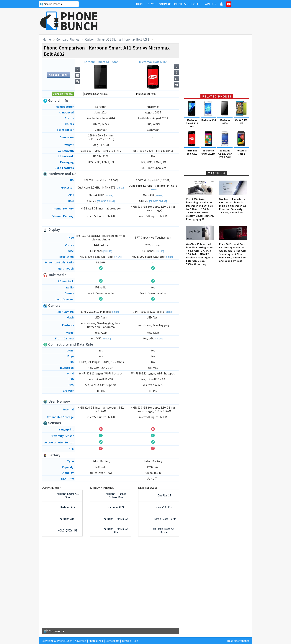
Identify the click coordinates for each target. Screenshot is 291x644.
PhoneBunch (65, 641)
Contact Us (112, 641)
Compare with (52, 488)
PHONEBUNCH (79, 21)
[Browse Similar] (106, 201)
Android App (96, 641)
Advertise (81, 641)
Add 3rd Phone (58, 75)
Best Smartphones (238, 641)
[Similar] (120, 188)
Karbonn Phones (102, 488)
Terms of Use (130, 641)
